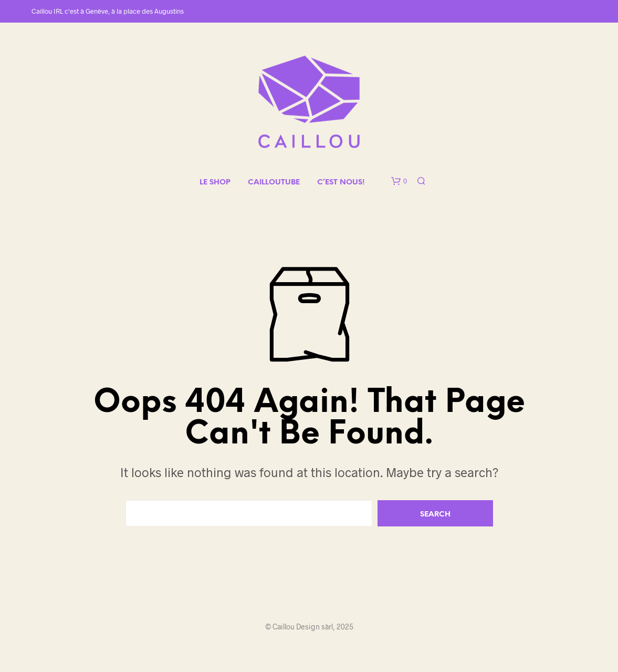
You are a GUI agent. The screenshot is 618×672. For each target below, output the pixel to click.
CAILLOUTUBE (274, 183)
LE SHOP (215, 183)
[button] (399, 181)
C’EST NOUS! (341, 183)
